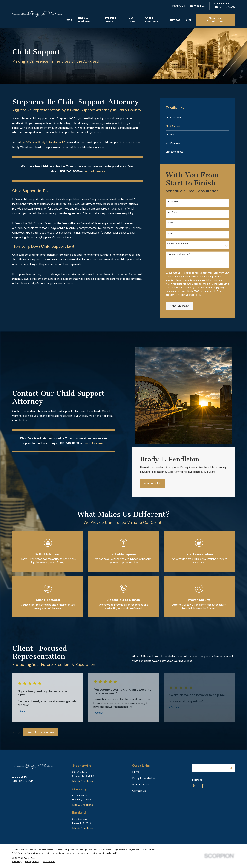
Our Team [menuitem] (132, 20)
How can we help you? (179, 254)
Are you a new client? (178, 244)
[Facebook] (202, 786)
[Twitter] (194, 786)
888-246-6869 (224, 7)
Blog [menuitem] (189, 20)
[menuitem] (197, 118)
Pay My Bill (179, 6)
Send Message (179, 306)
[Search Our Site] (231, 768)
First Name (173, 202)
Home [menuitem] (68, 20)
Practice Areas (141, 784)
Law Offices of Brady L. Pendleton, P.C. (43, 142)
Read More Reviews (41, 732)
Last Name (173, 212)
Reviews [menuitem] (175, 20)
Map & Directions (83, 781)
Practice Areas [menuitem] (111, 20)
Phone (170, 223)
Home (136, 772)
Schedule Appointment (216, 20)
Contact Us (197, 6)
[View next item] (19, 732)
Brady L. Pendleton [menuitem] (84, 20)
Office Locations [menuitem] (152, 20)
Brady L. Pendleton (144, 778)
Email (170, 233)
